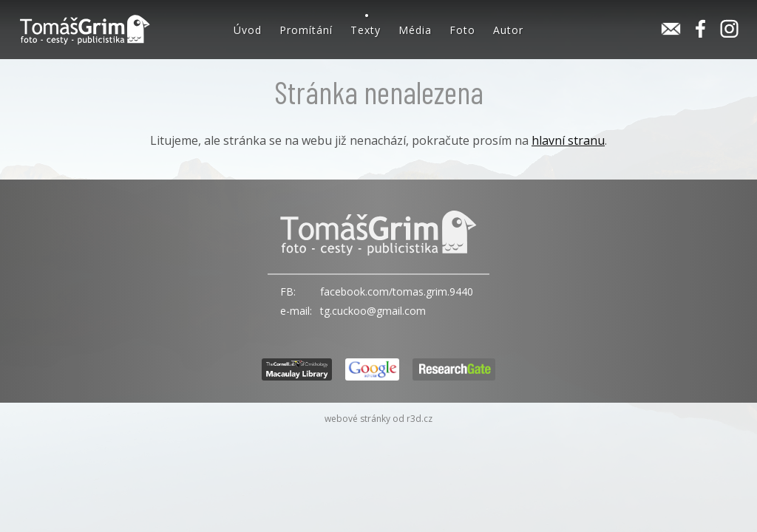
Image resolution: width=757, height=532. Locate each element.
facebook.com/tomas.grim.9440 (397, 291)
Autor (508, 30)
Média (415, 30)
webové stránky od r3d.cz (378, 419)
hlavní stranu (568, 140)
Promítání (306, 30)
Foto (462, 30)
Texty (366, 30)
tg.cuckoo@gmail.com (373, 311)
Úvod (248, 30)
